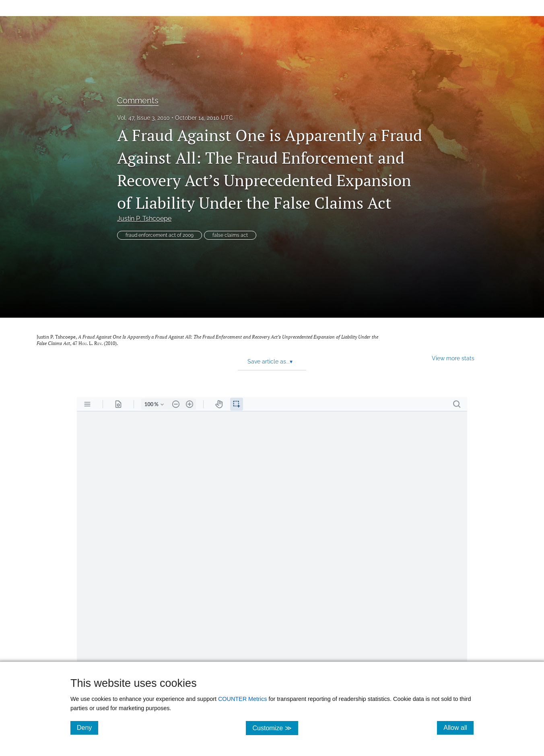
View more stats (453, 358)
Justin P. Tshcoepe (144, 219)
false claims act (230, 235)
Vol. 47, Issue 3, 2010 (143, 118)
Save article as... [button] (270, 362)
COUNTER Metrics (243, 699)
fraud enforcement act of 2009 (160, 235)
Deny (88, 727)
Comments (138, 101)
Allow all (458, 727)
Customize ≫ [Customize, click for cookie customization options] (275, 728)
